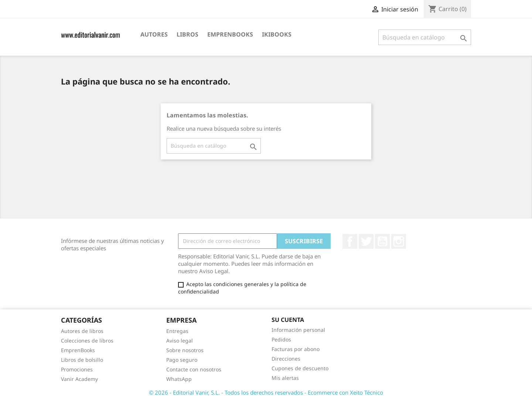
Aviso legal (180, 341)
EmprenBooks (230, 34)
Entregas (177, 331)
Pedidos (281, 339)
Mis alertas (285, 378)
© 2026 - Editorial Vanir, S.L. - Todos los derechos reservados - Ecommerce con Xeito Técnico (266, 392)
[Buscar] (425, 37)
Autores (154, 34)
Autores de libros (82, 331)
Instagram (399, 241)
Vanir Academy (79, 379)
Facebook (350, 241)
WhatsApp (179, 379)
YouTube (382, 241)
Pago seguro (182, 360)
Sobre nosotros (185, 350)
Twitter (366, 241)
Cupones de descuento (300, 368)
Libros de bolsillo (82, 360)
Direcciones (286, 359)
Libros (187, 34)
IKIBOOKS (277, 34)
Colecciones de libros (87, 341)
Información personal (298, 330)
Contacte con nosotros (194, 369)
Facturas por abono (296, 349)
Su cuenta (288, 320)
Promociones (77, 369)
